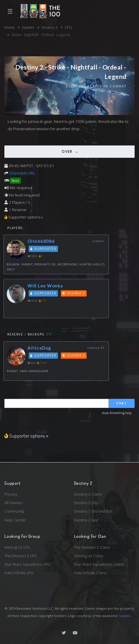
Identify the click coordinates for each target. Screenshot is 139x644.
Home (9, 27)
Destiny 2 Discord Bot (93, 511)
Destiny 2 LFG (86, 503)
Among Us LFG (17, 547)
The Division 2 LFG (20, 556)
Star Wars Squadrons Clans (99, 564)
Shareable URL (22, 173)
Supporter (43, 249)
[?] (49, 334)
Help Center (15, 520)
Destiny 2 (50, 27)
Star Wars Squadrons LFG (27, 564)
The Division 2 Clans (92, 547)
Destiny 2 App (86, 520)
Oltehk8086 (41, 241)
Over (68, 151)
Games (28, 27)
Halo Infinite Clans (90, 573)
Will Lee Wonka (45, 286)
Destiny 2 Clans (88, 494)
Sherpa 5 (74, 293)
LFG (68, 27)
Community (14, 511)
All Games (13, 503)
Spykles (125, 616)
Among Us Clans (89, 556)
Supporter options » (26, 435)
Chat (122, 403)
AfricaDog (39, 348)
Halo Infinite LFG (19, 573)
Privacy (11, 494)
